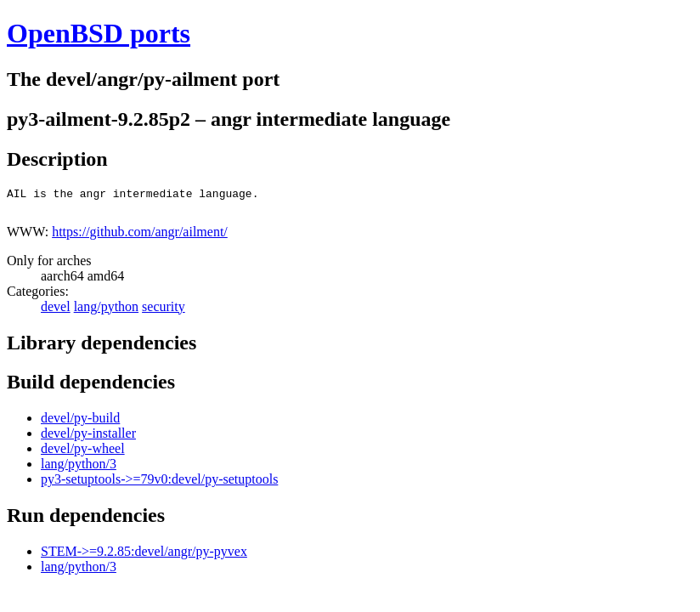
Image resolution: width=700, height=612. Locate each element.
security (164, 312)
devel (56, 312)
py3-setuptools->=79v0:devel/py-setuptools (159, 484)
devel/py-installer (88, 438)
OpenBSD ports (99, 33)
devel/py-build (80, 423)
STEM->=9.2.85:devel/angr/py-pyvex (144, 556)
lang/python (106, 312)
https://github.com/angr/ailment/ (140, 237)
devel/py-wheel (83, 453)
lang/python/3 (79, 469)
